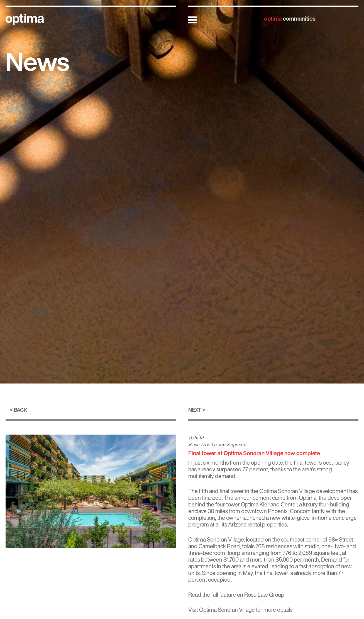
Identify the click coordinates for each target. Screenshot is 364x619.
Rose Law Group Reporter (218, 444)
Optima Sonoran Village (227, 610)
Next (195, 410)
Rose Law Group (264, 595)
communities (290, 19)
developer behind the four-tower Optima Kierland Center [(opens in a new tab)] (270, 501)
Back (20, 410)
